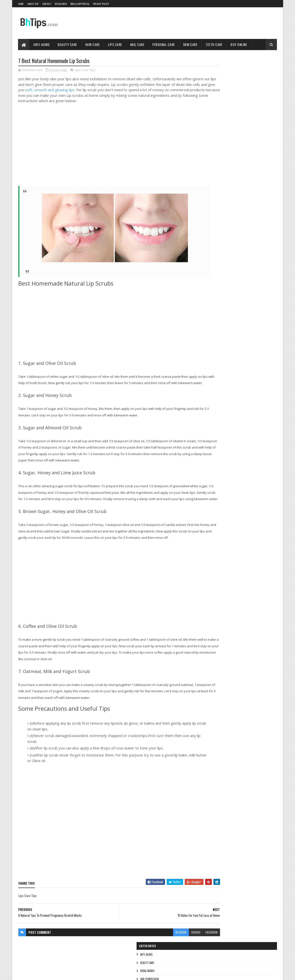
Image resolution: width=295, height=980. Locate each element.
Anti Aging (209, 69)
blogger (152, 958)
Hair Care (93, 44)
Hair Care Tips (211, 101)
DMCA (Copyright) (80, 4)
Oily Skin (230, 189)
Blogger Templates (81, 973)
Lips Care (115, 44)
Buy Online (239, 44)
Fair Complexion (212, 93)
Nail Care (137, 44)
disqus (166, 958)
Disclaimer (61, 4)
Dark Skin (250, 172)
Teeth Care (214, 44)
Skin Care (190, 44)
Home (21, 4)
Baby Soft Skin (210, 172)
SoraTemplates (41, 973)
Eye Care (207, 180)
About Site (33, 4)
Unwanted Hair (245, 197)
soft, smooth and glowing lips (110, 90)
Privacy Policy (101, 4)
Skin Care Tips (211, 134)
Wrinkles (208, 151)
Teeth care (209, 143)
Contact (47, 4)
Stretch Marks (249, 189)
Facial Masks (210, 85)
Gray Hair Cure (244, 180)
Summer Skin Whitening (216, 197)
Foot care (224, 180)
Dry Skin (267, 172)
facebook (182, 958)
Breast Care (232, 172)
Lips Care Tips (85, 71)
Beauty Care (68, 44)
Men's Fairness (210, 189)
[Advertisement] (91, 151)
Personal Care (164, 44)
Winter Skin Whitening (215, 206)
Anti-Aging (42, 44)
